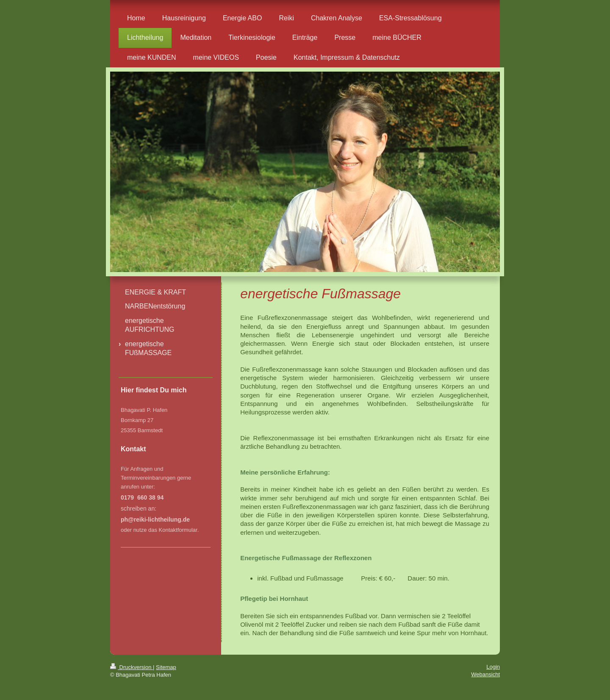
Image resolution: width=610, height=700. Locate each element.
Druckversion (132, 667)
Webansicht (485, 674)
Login (493, 667)
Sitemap (166, 667)
